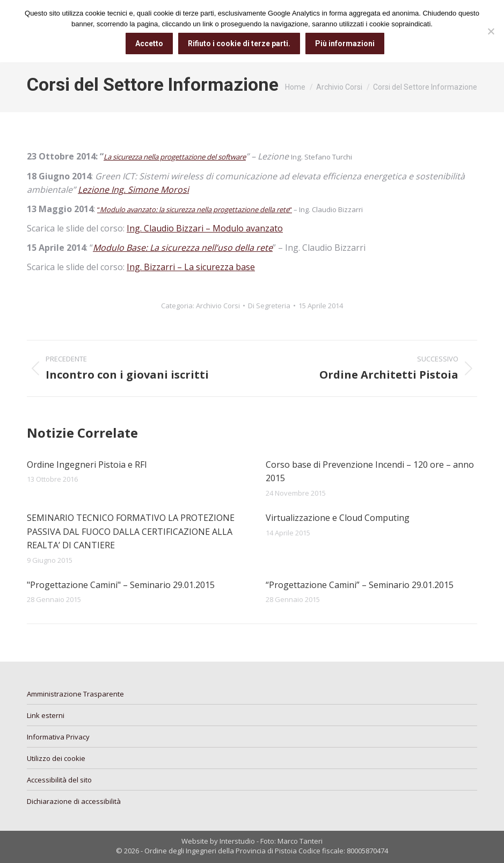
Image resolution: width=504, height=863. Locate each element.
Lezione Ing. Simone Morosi (133, 190)
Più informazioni (345, 43)
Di (269, 306)
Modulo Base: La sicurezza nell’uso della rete (183, 248)
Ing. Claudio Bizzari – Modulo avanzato (205, 228)
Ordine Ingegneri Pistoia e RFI (87, 465)
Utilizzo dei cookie (56, 758)
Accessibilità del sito (59, 780)
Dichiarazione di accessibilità (74, 801)
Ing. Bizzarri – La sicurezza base (191, 267)
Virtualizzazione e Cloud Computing (338, 518)
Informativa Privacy (58, 737)
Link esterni (46, 715)
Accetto (149, 43)
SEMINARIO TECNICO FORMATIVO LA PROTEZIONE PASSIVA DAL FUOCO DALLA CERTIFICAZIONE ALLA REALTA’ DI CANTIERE (131, 531)
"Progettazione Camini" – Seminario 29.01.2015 (121, 585)
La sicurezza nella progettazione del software (175, 157)
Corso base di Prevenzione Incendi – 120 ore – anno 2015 (370, 472)
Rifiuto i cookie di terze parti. (239, 43)
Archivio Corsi (218, 306)
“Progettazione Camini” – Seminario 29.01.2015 (360, 585)
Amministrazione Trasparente (75, 694)
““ (195, 209)
